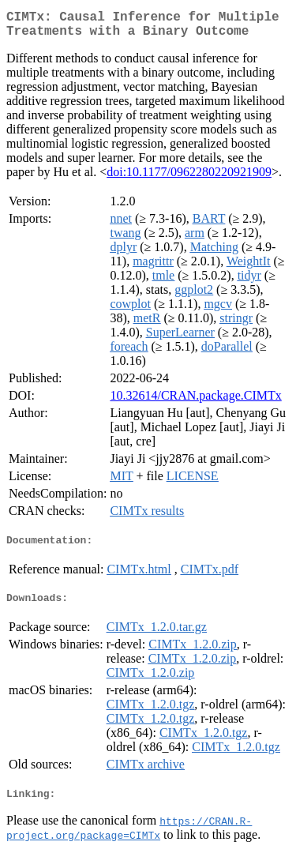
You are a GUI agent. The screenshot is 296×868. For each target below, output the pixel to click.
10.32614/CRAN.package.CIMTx (195, 402)
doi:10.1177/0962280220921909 (189, 178)
